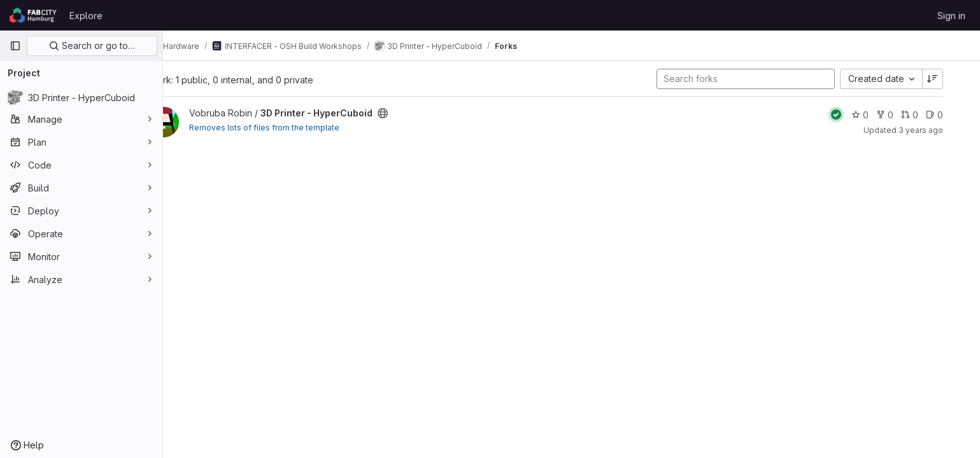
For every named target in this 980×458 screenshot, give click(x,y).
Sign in (951, 16)
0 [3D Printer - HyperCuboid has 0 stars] (882, 115)
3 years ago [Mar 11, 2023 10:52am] (942, 130)
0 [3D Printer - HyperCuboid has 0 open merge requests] (931, 115)
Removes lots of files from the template (294, 128)
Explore (86, 16)
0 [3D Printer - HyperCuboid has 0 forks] (906, 115)
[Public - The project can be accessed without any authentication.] (413, 113)
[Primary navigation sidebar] (15, 46)
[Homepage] (33, 15)
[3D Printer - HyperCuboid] (81, 97)
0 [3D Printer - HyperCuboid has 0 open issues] (956, 115)
